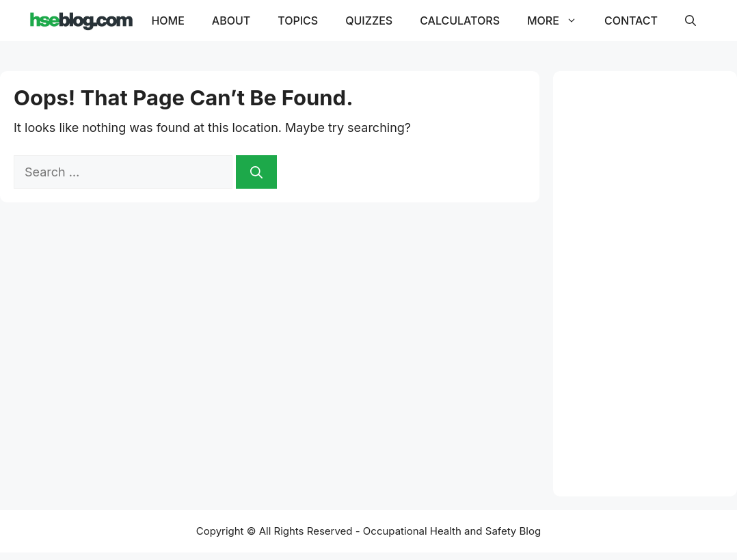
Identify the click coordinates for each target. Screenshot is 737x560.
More (559, 21)
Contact (631, 21)
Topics (298, 21)
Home (167, 21)
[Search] (256, 172)
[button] (691, 21)
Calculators (460, 21)
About (231, 21)
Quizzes (369, 21)
